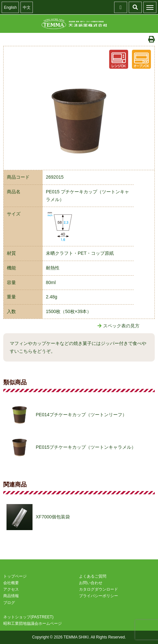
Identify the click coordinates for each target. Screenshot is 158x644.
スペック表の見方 (118, 326)
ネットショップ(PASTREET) (28, 617)
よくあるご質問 (93, 576)
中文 (27, 7)
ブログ (9, 603)
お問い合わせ (91, 583)
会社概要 (11, 583)
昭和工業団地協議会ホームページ (33, 623)
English (10, 7)
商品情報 (11, 596)
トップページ (15, 576)
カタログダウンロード (99, 589)
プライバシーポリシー (99, 596)
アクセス (11, 589)
